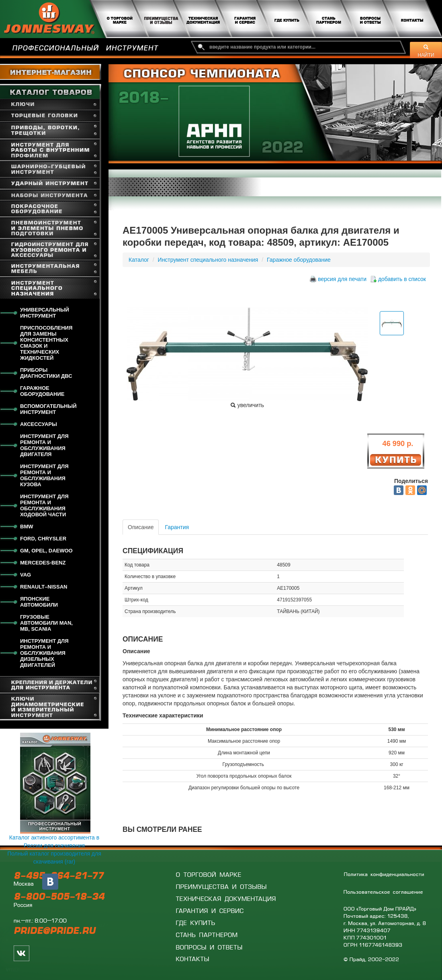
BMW (27, 527)
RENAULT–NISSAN (44, 587)
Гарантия (177, 527)
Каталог (139, 260)
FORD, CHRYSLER (43, 539)
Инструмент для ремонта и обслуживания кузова (44, 475)
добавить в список (402, 279)
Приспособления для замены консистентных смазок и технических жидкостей (46, 343)
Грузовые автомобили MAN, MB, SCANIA (46, 623)
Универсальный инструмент (45, 313)
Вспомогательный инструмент (48, 409)
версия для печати (342, 279)
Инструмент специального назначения (208, 260)
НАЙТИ (426, 51)
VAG (26, 575)
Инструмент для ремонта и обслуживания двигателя (44, 445)
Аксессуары (39, 424)
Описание (141, 527)
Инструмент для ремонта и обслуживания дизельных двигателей (44, 653)
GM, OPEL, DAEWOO (46, 551)
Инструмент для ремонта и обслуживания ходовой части (44, 505)
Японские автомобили (39, 602)
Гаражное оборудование (42, 391)
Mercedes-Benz (43, 563)
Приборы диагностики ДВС (46, 373)
